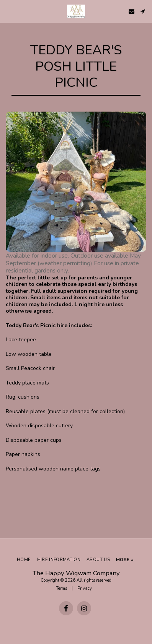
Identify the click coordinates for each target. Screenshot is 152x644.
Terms (61, 588)
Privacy (85, 588)
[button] (8, 11)
